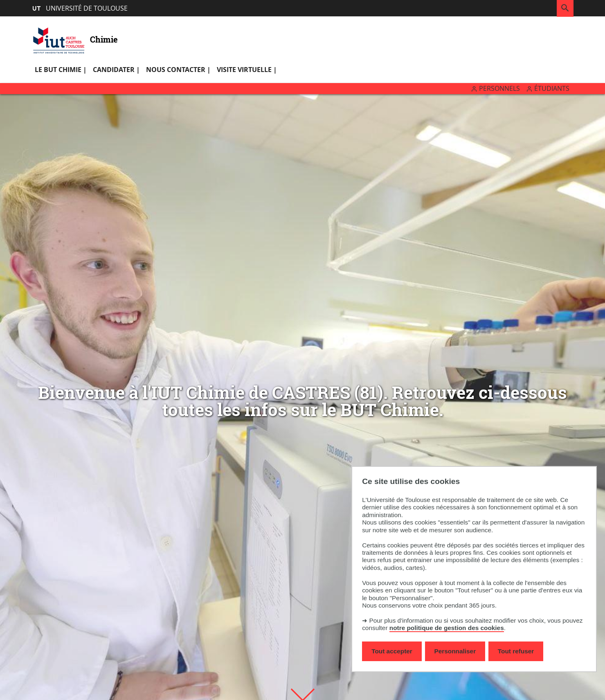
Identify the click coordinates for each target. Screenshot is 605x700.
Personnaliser (455, 651)
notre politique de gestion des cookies (447, 628)
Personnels (499, 88)
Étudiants (552, 88)
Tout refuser (516, 651)
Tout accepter (392, 651)
